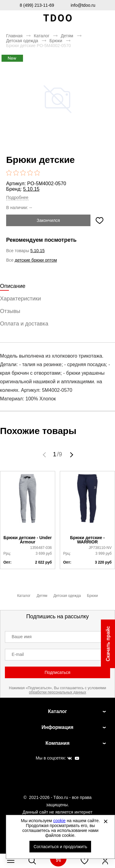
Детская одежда (22, 41)
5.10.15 (31, 189)
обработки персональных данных (57, 692)
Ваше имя (22, 637)
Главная (14, 36)
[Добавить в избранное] (99, 220)
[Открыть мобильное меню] (11, 861)
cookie (59, 821)
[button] (45, 454)
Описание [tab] (13, 286)
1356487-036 (41, 548)
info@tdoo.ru (83, 5)
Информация (58, 727)
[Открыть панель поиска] (32, 861)
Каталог (42, 36)
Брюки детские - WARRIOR (88, 540)
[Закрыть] (105, 821)
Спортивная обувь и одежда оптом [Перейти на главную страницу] (58, 18)
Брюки (56, 41)
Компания (57, 743)
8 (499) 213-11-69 (37, 5)
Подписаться (58, 672)
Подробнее (17, 197)
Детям (67, 36)
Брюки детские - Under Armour (27, 540)
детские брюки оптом (36, 260)
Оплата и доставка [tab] (24, 324)
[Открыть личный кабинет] (105, 861)
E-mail (18, 654)
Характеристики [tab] (20, 299)
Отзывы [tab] (10, 311)
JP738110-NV (100, 548)
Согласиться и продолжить (60, 847)
